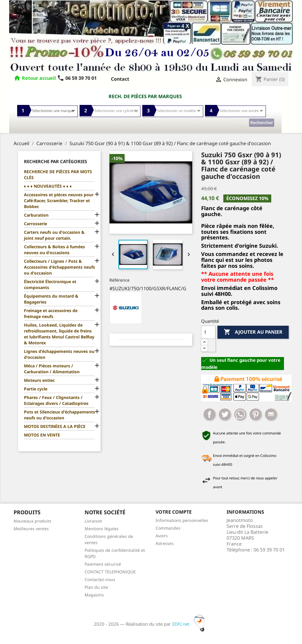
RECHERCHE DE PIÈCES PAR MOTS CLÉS (58, 175)
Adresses (165, 543)
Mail (271, 414)
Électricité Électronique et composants (50, 284)
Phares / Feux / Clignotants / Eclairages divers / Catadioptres (56, 400)
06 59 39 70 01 (77, 78)
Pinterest (256, 414)
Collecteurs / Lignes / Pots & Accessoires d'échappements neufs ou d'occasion (59, 267)
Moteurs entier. (39, 380)
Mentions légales (102, 529)
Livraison (93, 521)
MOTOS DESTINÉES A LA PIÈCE (55, 426)
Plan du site (96, 587)
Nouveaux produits (33, 521)
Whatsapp (240, 414)
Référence (119, 280)
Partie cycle (36, 389)
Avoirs (162, 536)
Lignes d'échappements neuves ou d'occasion (59, 354)
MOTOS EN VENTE (42, 435)
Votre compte (174, 512)
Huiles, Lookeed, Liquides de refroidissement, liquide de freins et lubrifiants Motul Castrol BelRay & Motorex (59, 334)
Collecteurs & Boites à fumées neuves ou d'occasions (54, 250)
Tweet (225, 414)
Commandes (168, 528)
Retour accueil (39, 78)
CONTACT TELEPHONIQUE (110, 572)
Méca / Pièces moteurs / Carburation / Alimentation (52, 369)
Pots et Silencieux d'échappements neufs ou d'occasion (59, 415)
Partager (209, 414)
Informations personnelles (182, 520)
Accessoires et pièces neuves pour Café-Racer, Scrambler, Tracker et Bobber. (59, 201)
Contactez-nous (100, 579)
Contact (120, 79)
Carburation (36, 215)
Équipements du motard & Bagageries (51, 299)
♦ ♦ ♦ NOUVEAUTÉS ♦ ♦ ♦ (48, 186)
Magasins (94, 595)
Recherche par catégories (55, 161)
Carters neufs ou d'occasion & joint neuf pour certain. (54, 235)
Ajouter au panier (253, 332)
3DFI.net (190, 624)
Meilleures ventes (31, 529)
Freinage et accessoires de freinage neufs (51, 313)
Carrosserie (35, 224)
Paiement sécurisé (103, 564)
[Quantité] (208, 332)
